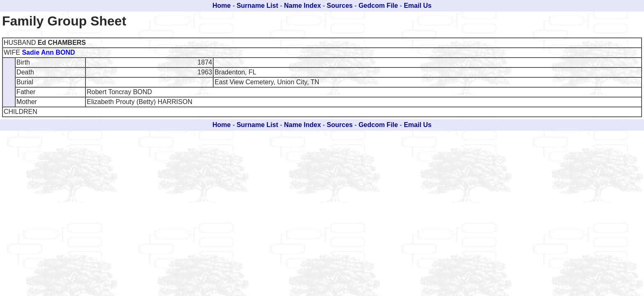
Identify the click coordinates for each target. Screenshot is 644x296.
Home (221, 6)
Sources (340, 6)
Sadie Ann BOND (48, 52)
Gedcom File (378, 6)
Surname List (257, 6)
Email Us (418, 6)
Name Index (303, 6)
